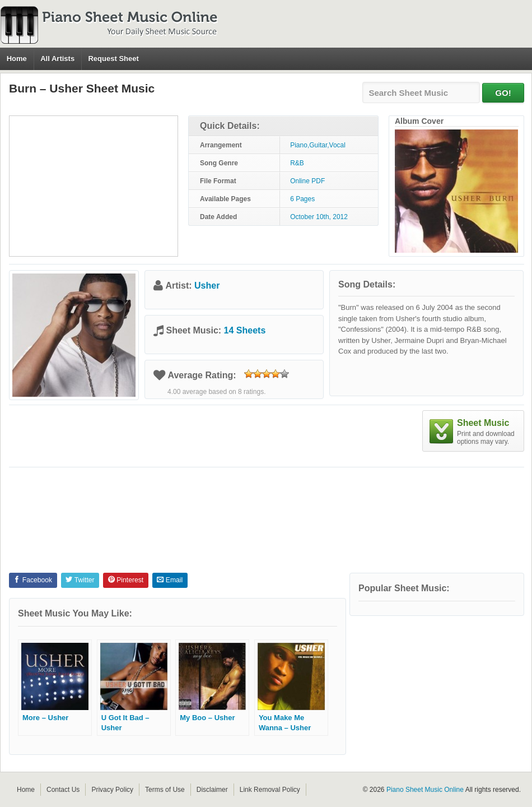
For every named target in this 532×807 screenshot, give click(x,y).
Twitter (80, 580)
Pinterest (126, 580)
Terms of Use (165, 790)
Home (17, 59)
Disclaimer (212, 790)
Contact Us (63, 790)
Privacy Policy (112, 790)
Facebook (33, 580)
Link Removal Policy (270, 790)
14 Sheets (245, 330)
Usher (207, 286)
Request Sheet (113, 59)
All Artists (57, 59)
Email (170, 580)
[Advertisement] (94, 186)
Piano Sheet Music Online (425, 790)
